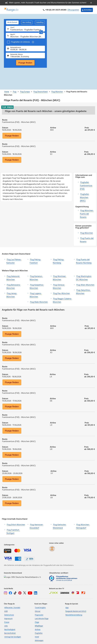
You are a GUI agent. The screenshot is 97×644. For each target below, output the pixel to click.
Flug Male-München (39, 302)
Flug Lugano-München (36, 295)
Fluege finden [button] (12, 135)
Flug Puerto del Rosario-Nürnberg (84, 261)
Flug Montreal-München (59, 278)
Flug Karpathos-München (37, 286)
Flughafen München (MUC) (84, 197)
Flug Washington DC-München (84, 278)
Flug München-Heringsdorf (83, 526)
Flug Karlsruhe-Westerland (60, 526)
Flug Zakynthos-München (83, 291)
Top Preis (7, 107)
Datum (5, 127)
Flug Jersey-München (12, 295)
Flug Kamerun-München (36, 278)
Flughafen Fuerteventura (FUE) (86, 185)
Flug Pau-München (62, 293)
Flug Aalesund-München (13, 278)
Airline (53, 127)
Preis (87, 127)
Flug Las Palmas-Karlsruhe (14, 261)
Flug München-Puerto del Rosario (87, 213)
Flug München (87, 233)
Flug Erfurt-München (16, 524)
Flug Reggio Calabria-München (62, 300)
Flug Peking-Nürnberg (58, 261)
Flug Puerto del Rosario (87, 240)
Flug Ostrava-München (59, 286)
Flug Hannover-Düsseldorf (37, 526)
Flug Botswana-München (14, 286)
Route (5, 119)
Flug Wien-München (85, 284)
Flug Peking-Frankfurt (35, 261)
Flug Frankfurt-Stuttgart (13, 531)
